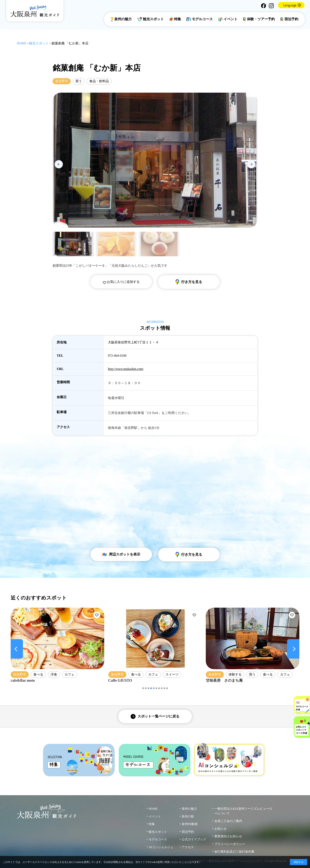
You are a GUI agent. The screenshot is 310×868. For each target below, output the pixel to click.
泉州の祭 (188, 816)
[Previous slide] (59, 164)
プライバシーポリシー (230, 844)
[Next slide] (251, 164)
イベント (228, 19)
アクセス (188, 847)
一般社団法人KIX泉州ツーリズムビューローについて (243, 811)
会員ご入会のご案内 (228, 821)
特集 (175, 19)
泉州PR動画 (190, 824)
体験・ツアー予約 (259, 19)
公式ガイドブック (194, 839)
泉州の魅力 (121, 19)
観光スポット (151, 19)
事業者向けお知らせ (228, 836)
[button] (143, 688)
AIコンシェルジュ (161, 847)
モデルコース (200, 19)
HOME (22, 43)
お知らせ (221, 829)
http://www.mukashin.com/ (126, 369)
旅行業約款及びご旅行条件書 (234, 852)
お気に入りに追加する (121, 282)
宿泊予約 (289, 19)
